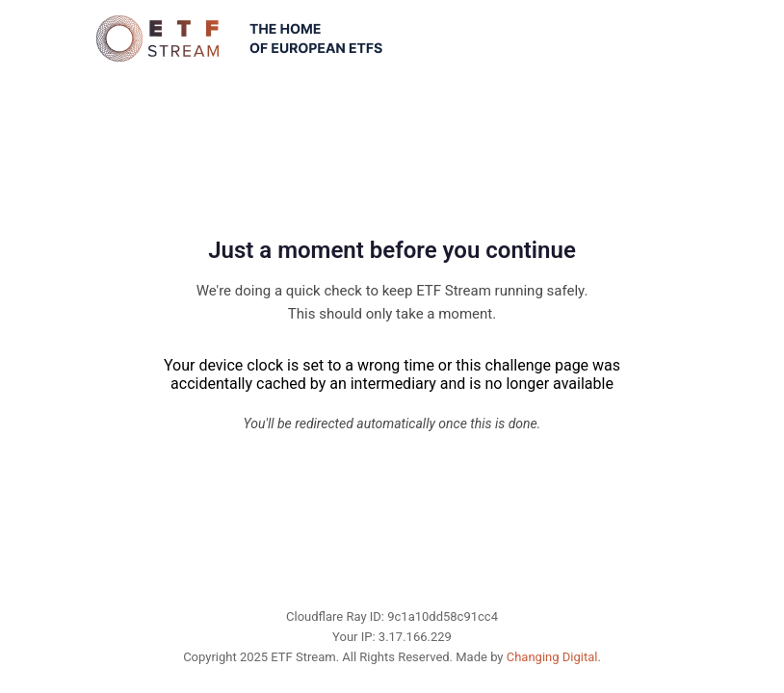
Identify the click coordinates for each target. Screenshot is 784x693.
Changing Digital (552, 657)
